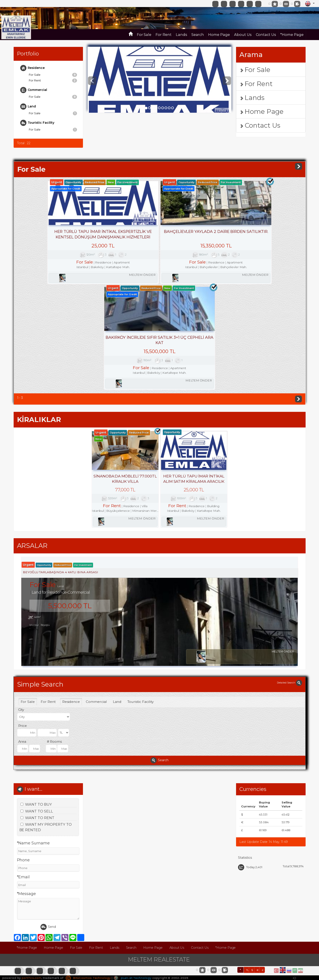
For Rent (164, 35)
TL (247, 865)
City (21, 604)
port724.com (31, 873)
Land (28, 107)
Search (198, 35)
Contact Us (266, 35)
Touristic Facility (37, 123)
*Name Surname (33, 738)
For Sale (144, 35)
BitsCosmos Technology (88, 873)
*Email (23, 772)
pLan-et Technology (133, 873)
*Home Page (292, 35)
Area (22, 636)
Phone (23, 755)
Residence (33, 68)
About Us (243, 35)
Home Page (219, 35)
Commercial (34, 90)
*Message (27, 789)
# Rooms (54, 636)
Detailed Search (289, 577)
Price (23, 620)
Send (48, 822)
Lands (181, 35)
